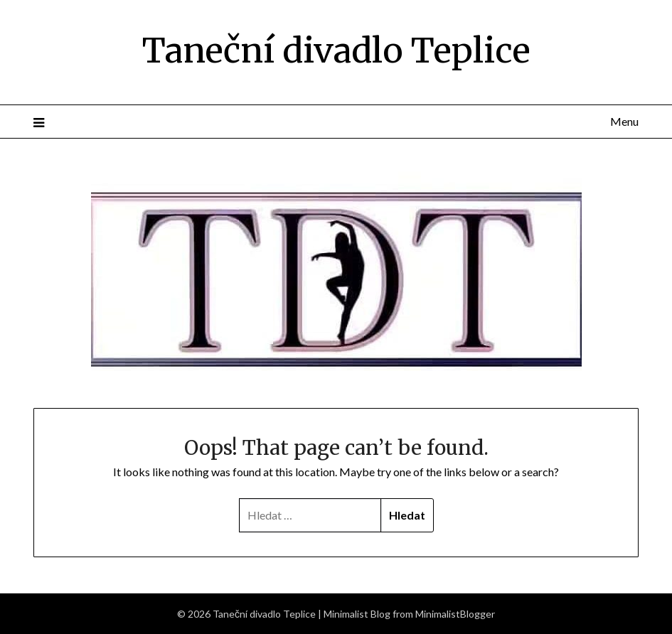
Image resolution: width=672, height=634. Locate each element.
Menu (624, 121)
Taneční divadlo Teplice (336, 50)
